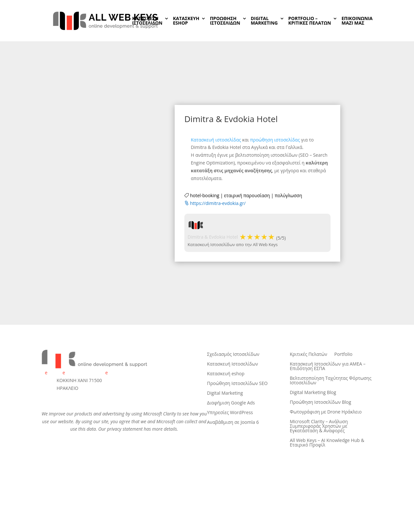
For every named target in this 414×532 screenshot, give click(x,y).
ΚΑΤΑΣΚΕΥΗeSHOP (186, 21)
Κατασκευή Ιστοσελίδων (233, 364)
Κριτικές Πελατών (309, 355)
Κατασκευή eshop (226, 374)
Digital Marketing (225, 393)
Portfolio (343, 355)
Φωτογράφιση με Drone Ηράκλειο (326, 412)
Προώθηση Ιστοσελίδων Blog (321, 402)
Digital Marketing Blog (313, 393)
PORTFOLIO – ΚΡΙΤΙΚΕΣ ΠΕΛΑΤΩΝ (310, 21)
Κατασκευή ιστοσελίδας (216, 140)
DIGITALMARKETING (264, 21)
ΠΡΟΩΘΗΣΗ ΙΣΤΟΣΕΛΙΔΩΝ (225, 21)
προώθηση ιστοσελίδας (275, 140)
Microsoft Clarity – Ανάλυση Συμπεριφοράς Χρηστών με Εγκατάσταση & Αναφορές (319, 426)
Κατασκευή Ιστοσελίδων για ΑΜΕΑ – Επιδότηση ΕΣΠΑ (328, 367)
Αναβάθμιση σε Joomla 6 (233, 423)
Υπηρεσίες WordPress (230, 413)
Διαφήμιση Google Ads (231, 403)
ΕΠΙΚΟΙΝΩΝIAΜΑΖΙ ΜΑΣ (357, 21)
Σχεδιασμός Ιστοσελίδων (233, 355)
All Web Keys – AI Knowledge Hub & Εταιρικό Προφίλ (327, 443)
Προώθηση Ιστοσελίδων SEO (237, 384)
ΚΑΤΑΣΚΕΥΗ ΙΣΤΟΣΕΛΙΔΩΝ (147, 21)
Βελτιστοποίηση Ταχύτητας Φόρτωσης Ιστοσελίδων (331, 381)
